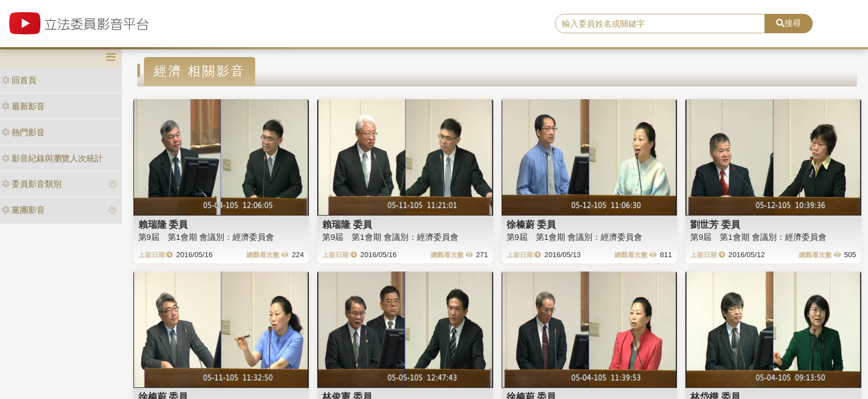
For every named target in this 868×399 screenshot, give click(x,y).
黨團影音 (23, 210)
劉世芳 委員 (715, 224)
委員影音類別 (32, 184)
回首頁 (19, 80)
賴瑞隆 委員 (163, 224)
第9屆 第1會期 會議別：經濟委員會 (206, 237)
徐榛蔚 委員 (531, 224)
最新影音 (23, 106)
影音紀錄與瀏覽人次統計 (52, 158)
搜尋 (789, 23)
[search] (660, 24)
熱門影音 (23, 132)
